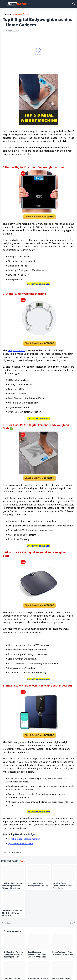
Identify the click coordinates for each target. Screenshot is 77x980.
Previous (7, 923)
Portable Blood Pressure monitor (24, 839)
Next (71, 923)
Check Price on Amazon (39, 284)
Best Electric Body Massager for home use (38, 884)
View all (23, 861)
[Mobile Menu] (4, 4)
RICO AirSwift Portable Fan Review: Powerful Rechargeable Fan (13, 954)
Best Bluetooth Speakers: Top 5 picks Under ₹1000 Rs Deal (37, 954)
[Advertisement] (38, 53)
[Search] (74, 4)
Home (6, 14)
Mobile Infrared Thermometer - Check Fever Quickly (62, 886)
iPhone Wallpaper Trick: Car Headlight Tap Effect (62, 953)
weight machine (17, 350)
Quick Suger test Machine (20, 843)
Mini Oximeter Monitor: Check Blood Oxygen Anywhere (12, 913)
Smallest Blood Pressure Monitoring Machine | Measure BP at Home (13, 886)
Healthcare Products (22, 14)
